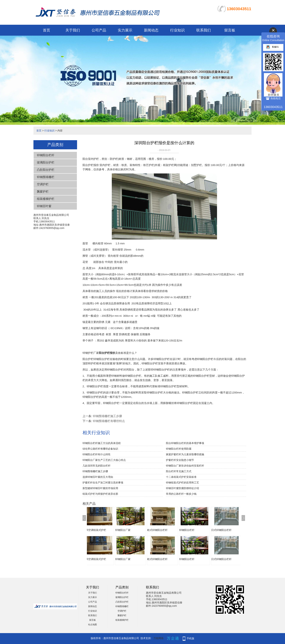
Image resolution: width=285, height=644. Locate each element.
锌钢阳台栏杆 (46, 155)
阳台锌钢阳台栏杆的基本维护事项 (185, 443)
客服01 (272, 47)
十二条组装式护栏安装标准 (181, 477)
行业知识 (177, 30)
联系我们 (204, 30)
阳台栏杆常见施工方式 (179, 471)
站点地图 (93, 625)
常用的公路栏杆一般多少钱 (181, 494)
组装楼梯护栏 (46, 199)
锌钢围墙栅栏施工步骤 (107, 416)
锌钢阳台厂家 (130, 530)
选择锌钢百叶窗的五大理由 (98, 477)
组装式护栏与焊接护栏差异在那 (100, 494)
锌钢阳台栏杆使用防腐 (179, 449)
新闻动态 (151, 30)
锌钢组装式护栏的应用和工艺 (182, 483)
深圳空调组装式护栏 (102, 530)
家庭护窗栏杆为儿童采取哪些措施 (185, 454)
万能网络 (158, 638)
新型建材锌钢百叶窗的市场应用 (100, 488)
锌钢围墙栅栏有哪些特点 (109, 421)
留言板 (230, 30)
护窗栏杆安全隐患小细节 (180, 460)
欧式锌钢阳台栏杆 (165, 530)
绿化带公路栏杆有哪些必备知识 (100, 449)
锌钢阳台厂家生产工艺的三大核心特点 (104, 460)
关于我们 (73, 30)
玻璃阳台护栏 (46, 162)
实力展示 (125, 30)
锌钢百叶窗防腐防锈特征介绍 (182, 488)
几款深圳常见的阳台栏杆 (97, 466)
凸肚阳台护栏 (46, 170)
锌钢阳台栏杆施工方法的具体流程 (102, 443)
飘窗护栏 (43, 192)
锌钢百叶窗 (44, 206)
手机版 (190, 638)
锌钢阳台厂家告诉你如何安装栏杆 (185, 466)
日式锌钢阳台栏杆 (229, 530)
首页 (47, 30)
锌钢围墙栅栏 (46, 177)
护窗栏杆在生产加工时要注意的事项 (103, 483)
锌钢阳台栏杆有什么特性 (97, 454)
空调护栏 (43, 184)
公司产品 (99, 30)
